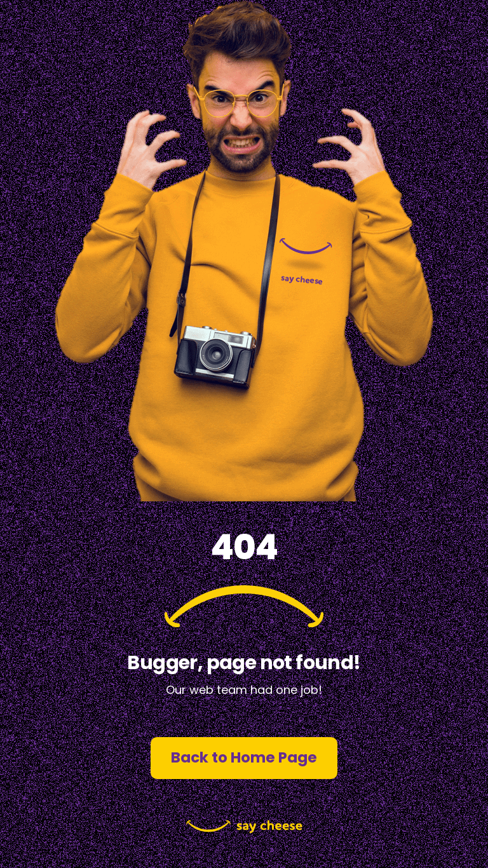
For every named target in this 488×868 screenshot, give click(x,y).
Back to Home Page (244, 757)
